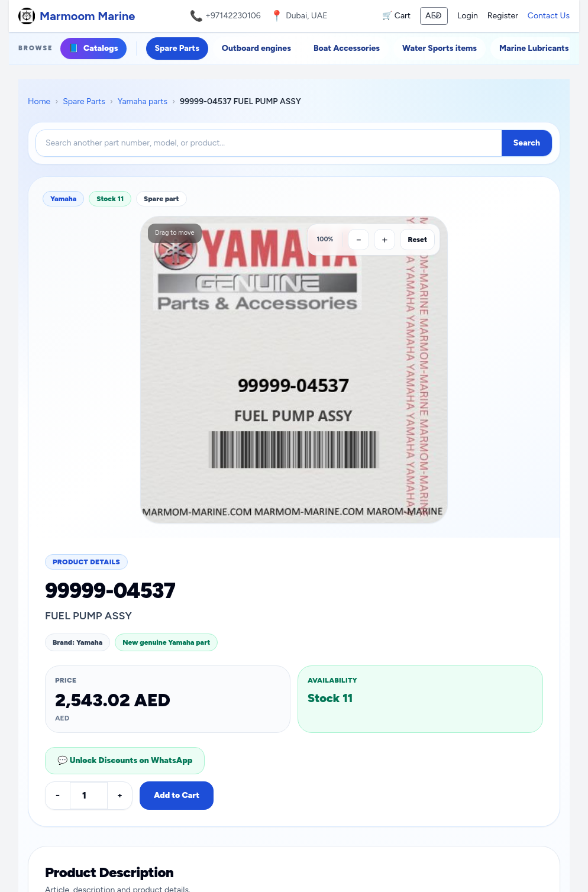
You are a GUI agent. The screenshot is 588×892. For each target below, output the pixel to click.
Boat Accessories (347, 48)
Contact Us (549, 16)
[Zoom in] (385, 240)
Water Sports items (440, 48)
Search (527, 143)
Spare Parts (177, 48)
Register (503, 16)
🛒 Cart (396, 16)
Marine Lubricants (534, 48)
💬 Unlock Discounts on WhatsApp (125, 760)
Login (468, 16)
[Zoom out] (358, 240)
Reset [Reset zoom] (417, 240)
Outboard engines (256, 48)
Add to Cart (177, 795)
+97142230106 (233, 16)
